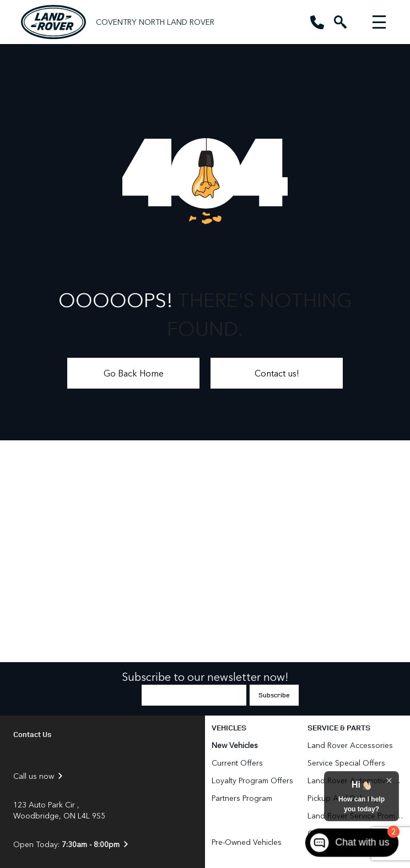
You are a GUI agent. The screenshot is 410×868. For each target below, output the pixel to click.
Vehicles (229, 727)
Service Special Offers (346, 763)
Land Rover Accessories (351, 745)
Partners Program (242, 798)
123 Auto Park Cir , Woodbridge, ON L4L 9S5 (59, 810)
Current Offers (237, 763)
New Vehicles (235, 745)
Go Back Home (134, 373)
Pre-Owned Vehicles (247, 842)
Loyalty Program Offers (252, 780)
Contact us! (277, 373)
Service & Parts (339, 727)
